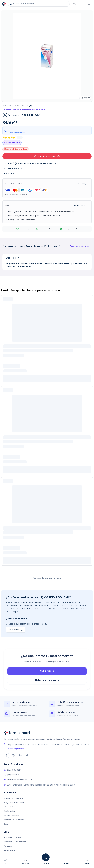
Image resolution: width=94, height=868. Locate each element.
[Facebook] (6, 755)
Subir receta (47, 683)
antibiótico (20, 106)
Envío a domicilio (11, 816)
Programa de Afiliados (14, 820)
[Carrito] (82, 4)
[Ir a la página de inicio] (4, 4)
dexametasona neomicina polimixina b (35, 164)
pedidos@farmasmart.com (18, 779)
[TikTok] (28, 755)
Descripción (47, 258)
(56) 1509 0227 (13, 770)
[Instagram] (13, 755)
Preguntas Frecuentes (14, 803)
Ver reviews (16, 630)
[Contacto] (75, 4)
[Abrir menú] (89, 4)
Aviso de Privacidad (13, 837)
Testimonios (9, 811)
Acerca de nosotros (13, 798)
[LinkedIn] (20, 755)
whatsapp (13, 611)
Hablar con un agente (47, 692)
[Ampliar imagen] (85, 98)
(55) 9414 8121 (12, 775)
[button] (39, 4)
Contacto (8, 807)
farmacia (7, 106)
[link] (30, 106)
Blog (6, 824)
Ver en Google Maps (15, 749)
